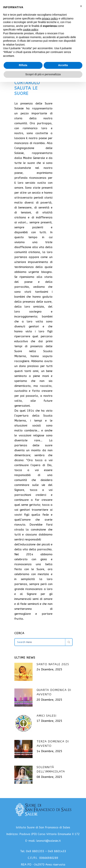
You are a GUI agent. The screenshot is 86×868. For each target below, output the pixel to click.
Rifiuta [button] (23, 65)
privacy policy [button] (50, 18)
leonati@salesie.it (49, 841)
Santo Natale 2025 (53, 664)
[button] (81, 6)
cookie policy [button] (31, 30)
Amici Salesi (46, 716)
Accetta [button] (63, 65)
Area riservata (55, 865)
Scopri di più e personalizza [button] (43, 74)
